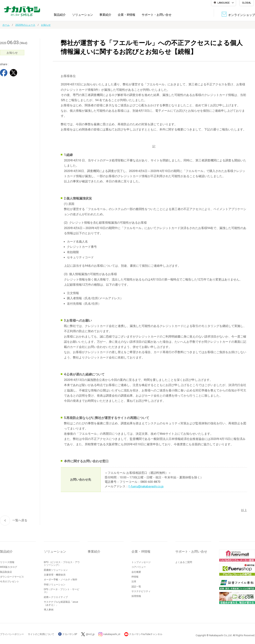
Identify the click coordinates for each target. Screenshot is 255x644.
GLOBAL (247, 3)
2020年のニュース (25, 25)
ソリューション (83, 15)
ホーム (6, 25)
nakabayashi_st (112, 634)
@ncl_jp (90, 634)
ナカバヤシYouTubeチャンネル (146, 634)
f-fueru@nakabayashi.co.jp (146, 486)
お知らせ (46, 25)
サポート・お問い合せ (157, 15)
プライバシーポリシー (12, 634)
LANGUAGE (224, 3)
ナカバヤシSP (68, 634)
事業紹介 (105, 15)
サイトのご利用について (41, 634)
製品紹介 (60, 15)
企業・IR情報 (127, 15)
